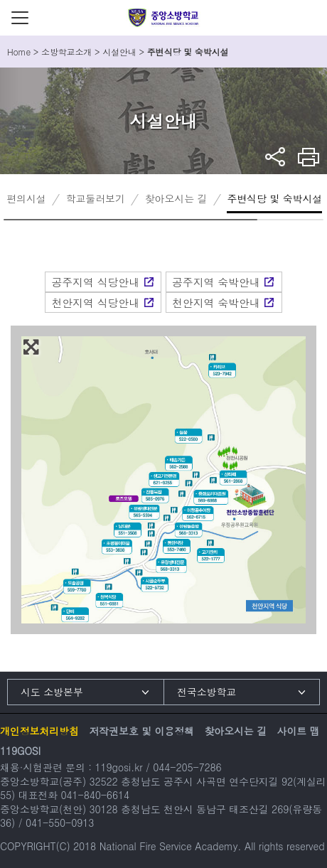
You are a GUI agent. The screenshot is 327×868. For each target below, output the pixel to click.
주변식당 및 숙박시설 (274, 198)
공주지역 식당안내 (95, 282)
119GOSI (20, 751)
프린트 (309, 157)
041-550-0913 (60, 823)
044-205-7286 (187, 767)
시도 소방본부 (52, 692)
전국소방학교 (207, 692)
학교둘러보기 (96, 198)
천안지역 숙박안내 (216, 302)
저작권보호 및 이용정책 (141, 731)
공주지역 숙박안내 (216, 282)
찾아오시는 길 (176, 198)
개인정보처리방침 (39, 731)
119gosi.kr (118, 767)
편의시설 (26, 198)
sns (275, 157)
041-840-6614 (95, 795)
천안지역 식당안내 (95, 302)
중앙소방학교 (164, 18)
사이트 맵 (299, 731)
